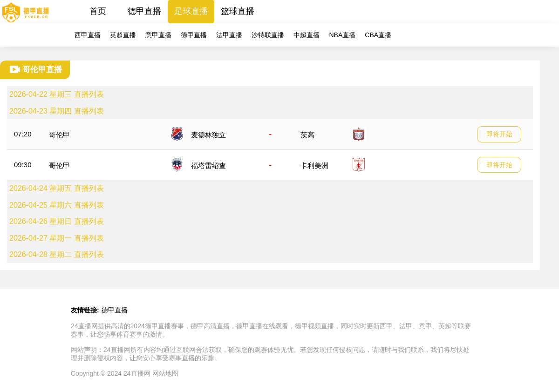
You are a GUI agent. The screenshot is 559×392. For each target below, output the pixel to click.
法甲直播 (229, 35)
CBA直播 (378, 35)
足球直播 (191, 11)
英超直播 (123, 35)
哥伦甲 (59, 135)
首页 (98, 11)
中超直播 (307, 35)
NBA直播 (342, 35)
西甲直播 (88, 35)
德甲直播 (144, 11)
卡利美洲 (314, 166)
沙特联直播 (268, 35)
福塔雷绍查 (208, 166)
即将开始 (499, 134)
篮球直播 (238, 11)
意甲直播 (158, 35)
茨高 (307, 135)
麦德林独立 (208, 135)
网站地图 (165, 373)
